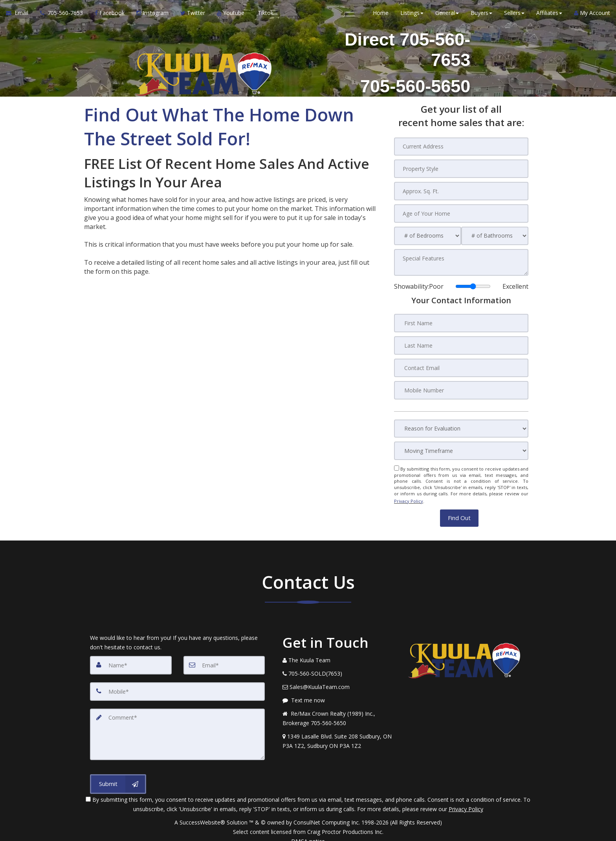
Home (381, 16)
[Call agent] (61, 16)
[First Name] (461, 321)
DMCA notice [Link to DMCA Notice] (308, 832)
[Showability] (473, 284)
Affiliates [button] (549, 16)
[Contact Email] (461, 365)
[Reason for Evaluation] (461, 425)
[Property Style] (461, 169)
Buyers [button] (481, 16)
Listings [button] (412, 16)
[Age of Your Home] (461, 213)
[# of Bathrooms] (495, 235)
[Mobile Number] (461, 387)
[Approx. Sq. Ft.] (461, 191)
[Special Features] (461, 261)
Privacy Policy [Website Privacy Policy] (409, 496)
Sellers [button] (514, 16)
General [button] (447, 16)
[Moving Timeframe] (461, 448)
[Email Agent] (20, 16)
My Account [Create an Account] (592, 16)
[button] (459, 512)
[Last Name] (461, 343)
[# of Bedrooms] (428, 235)
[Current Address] (461, 147)
